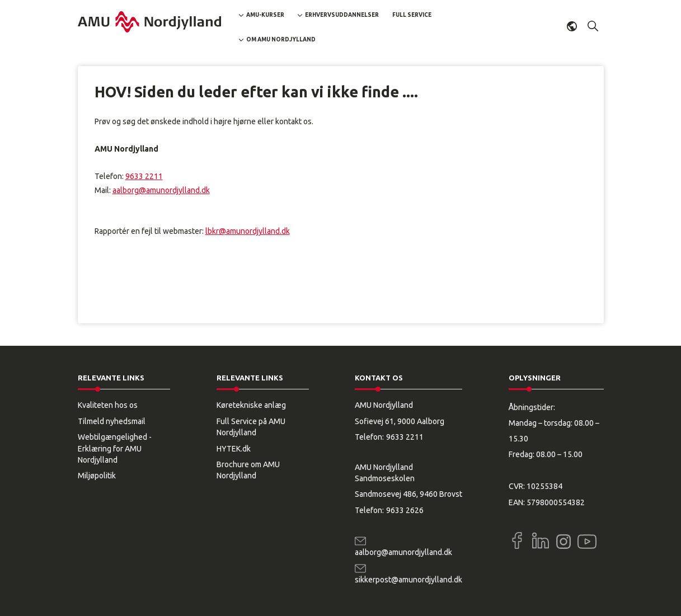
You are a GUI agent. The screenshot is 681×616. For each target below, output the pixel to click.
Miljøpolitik (97, 476)
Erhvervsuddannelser (342, 15)
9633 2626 (405, 510)
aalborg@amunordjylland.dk (161, 190)
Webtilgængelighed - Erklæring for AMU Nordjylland (115, 448)
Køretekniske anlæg (251, 405)
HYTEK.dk (234, 449)
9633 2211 (144, 176)
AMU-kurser (265, 15)
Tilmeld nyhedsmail (112, 421)
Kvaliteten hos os (108, 405)
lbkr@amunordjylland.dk (248, 231)
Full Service (412, 15)
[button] (593, 26)
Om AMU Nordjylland (281, 39)
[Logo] (149, 22)
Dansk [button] (572, 26)
